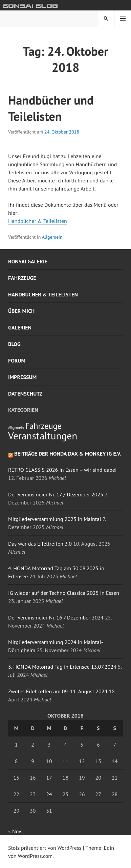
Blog (14, 344)
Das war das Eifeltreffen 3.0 (40, 544)
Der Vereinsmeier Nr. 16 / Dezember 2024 (56, 617)
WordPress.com (35, 856)
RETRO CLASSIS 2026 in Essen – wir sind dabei (62, 470)
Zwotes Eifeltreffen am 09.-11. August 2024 (58, 691)
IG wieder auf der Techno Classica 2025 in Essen (64, 593)
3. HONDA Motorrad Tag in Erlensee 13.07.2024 (62, 667)
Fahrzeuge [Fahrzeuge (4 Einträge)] (43, 426)
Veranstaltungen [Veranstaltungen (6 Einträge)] (43, 436)
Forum (17, 360)
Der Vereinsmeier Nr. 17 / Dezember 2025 (56, 494)
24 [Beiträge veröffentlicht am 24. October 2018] (49, 794)
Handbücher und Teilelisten (51, 108)
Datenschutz (25, 394)
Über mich (21, 311)
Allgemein (52, 237)
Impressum (22, 377)
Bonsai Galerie (28, 261)
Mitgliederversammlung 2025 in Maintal (55, 519)
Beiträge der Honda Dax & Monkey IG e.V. (68, 454)
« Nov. (15, 831)
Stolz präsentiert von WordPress (45, 848)
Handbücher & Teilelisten (38, 221)
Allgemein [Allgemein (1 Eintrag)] (16, 428)
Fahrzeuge (22, 278)
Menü (123, 19)
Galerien (20, 327)
